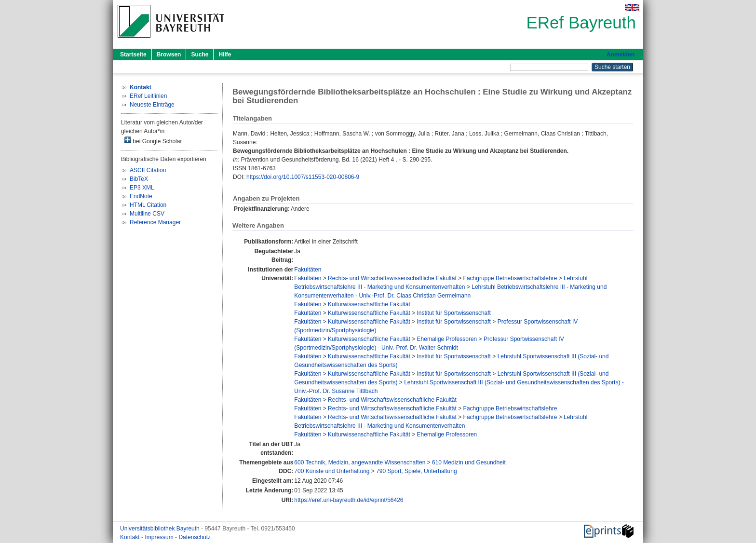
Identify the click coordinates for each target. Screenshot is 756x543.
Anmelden (621, 54)
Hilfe (225, 54)
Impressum (160, 537)
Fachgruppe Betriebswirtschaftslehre (510, 278)
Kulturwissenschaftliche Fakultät (369, 304)
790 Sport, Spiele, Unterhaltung (416, 471)
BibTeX (139, 179)
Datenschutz (195, 537)
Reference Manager (155, 222)
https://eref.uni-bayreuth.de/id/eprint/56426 (349, 500)
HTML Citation (148, 205)
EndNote (141, 196)
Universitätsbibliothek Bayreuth (161, 529)
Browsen (169, 54)
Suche (200, 54)
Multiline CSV (147, 214)
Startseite (133, 54)
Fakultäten (308, 270)
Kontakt (131, 537)
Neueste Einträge (152, 105)
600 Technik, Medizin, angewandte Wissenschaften (360, 462)
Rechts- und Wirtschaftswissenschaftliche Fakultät (392, 278)
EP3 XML (142, 188)
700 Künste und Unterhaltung (332, 471)
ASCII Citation (148, 170)
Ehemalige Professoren (447, 339)
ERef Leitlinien (148, 96)
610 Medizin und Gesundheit (469, 462)
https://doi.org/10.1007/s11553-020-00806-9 (303, 177)
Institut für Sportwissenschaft (454, 313)
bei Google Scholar (153, 141)
